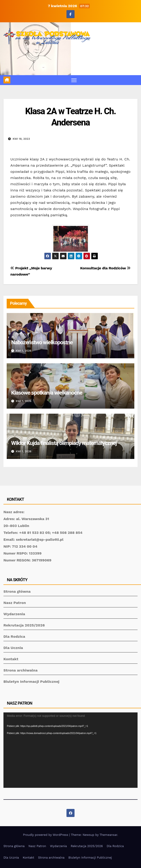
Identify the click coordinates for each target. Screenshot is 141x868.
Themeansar (108, 835)
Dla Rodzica (14, 636)
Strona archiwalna (20, 670)
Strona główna (17, 591)
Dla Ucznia (13, 648)
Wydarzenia (14, 614)
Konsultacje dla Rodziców (105, 268)
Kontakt (11, 659)
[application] (70, 750)
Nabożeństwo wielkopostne (42, 342)
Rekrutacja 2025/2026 (24, 625)
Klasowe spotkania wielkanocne (47, 393)
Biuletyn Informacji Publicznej (31, 682)
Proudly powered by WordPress (46, 835)
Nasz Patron (15, 603)
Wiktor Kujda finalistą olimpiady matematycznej (64, 443)
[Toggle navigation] (74, 80)
